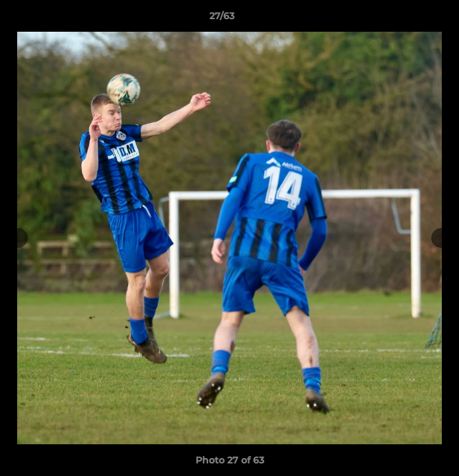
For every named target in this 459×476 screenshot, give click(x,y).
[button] (411, 19)
